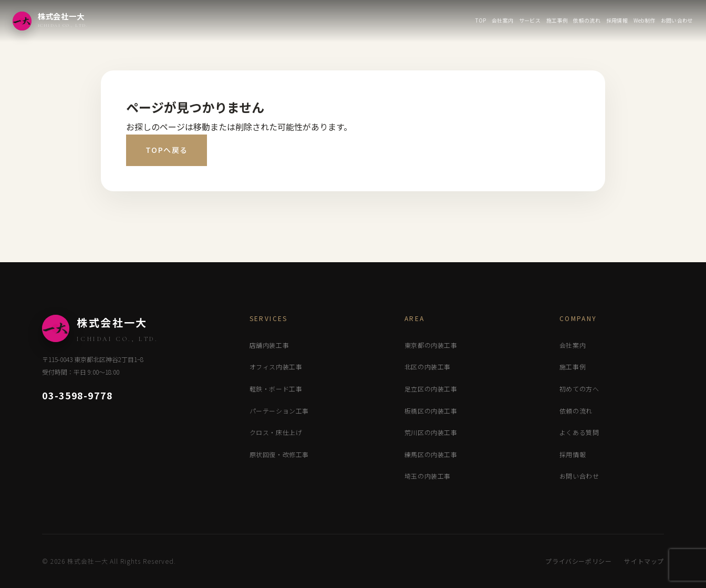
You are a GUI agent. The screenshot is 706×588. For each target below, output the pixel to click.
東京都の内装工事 (431, 345)
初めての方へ (579, 389)
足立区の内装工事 (431, 389)
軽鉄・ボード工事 (276, 389)
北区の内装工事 (428, 367)
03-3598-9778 (77, 395)
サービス (530, 20)
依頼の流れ (587, 20)
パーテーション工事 (279, 411)
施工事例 (557, 20)
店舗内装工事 (269, 345)
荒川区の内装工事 (431, 432)
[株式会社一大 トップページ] (50, 21)
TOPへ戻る (167, 150)
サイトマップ (644, 561)
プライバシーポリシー (578, 561)
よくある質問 (579, 432)
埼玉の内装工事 (428, 476)
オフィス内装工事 (276, 367)
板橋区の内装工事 (431, 411)
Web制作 (645, 20)
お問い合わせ (677, 20)
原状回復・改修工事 (279, 454)
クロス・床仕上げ (276, 432)
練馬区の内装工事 (431, 454)
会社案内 (502, 20)
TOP (481, 20)
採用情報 (617, 20)
